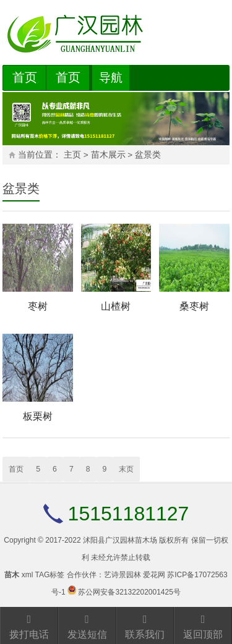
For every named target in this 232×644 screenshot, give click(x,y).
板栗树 (38, 416)
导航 (111, 78)
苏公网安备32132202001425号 (129, 592)
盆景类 (148, 155)
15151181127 (129, 514)
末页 (126, 469)
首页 (25, 77)
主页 (72, 155)
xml (28, 575)
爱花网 (154, 575)
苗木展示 (108, 155)
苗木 (12, 575)
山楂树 (116, 306)
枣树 (38, 306)
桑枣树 (194, 306)
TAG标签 (49, 575)
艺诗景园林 (122, 575)
